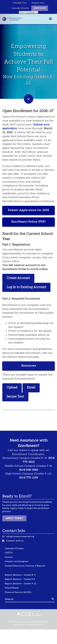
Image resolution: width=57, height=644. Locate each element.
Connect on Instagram (16, 561)
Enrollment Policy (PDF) (28, 222)
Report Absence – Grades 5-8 (20, 579)
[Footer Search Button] (53, 599)
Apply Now (40, 8)
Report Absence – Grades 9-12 (21, 584)
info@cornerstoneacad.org (20, 536)
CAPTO (9, 553)
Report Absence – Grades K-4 (20, 575)
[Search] (28, 599)
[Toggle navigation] (50, 19)
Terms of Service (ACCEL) (18, 592)
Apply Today (14, 518)
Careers (9, 557)
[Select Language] (29, 12)
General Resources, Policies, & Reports (25, 566)
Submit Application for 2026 (28, 210)
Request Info (38, 3)
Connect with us (15, 541)
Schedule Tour (20, 3)
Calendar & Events (20, 8)
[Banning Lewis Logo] (12, 19)
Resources (29, 366)
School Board (12, 588)
